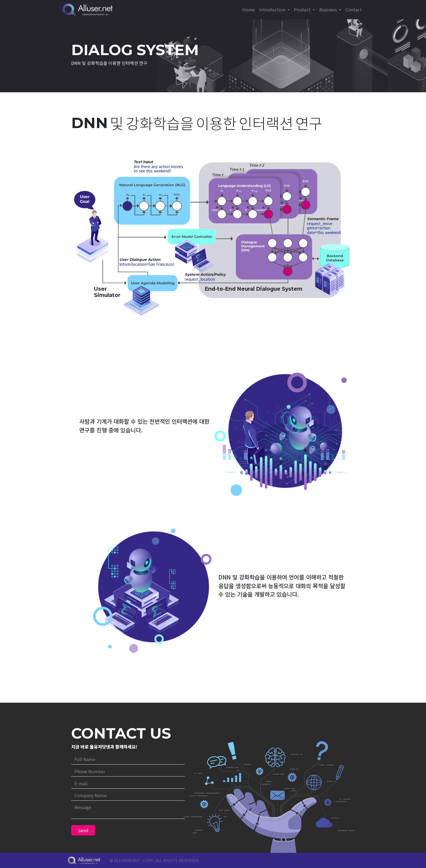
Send (83, 830)
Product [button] (303, 9)
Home (249, 9)
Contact (354, 9)
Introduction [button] (273, 9)
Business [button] (329, 9)
